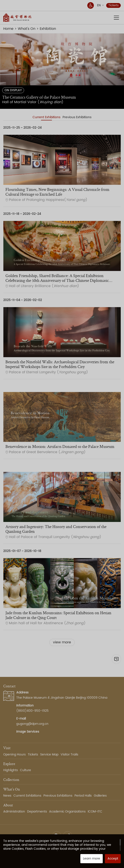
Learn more (92, 859)
